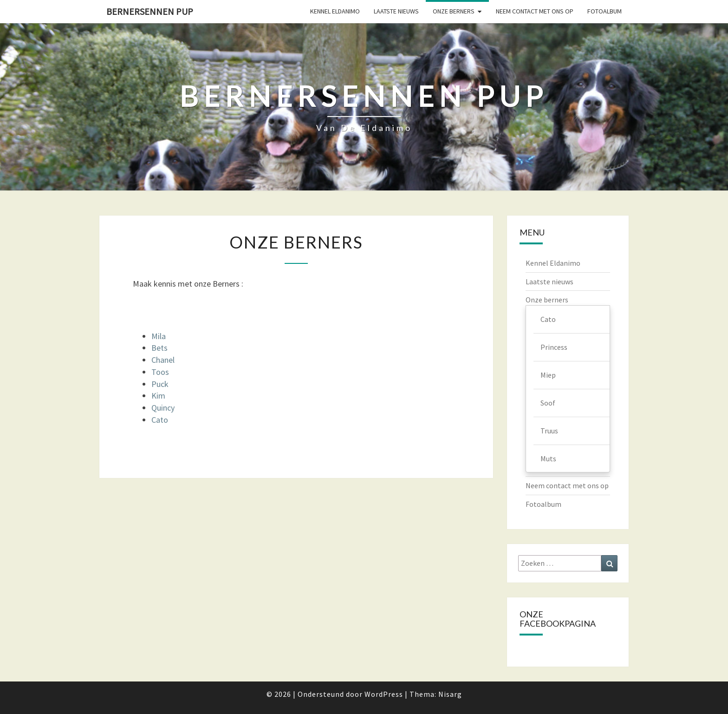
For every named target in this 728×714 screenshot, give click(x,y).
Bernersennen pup (150, 11)
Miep (548, 375)
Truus (549, 431)
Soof (548, 403)
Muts (548, 459)
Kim (158, 396)
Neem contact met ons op (535, 11)
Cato (160, 420)
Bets (159, 348)
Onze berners (454, 11)
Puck (160, 384)
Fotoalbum (604, 11)
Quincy (163, 408)
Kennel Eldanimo (335, 11)
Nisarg (450, 694)
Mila (159, 336)
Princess (554, 347)
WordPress (384, 694)
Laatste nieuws (396, 11)
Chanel (163, 360)
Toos (160, 372)
